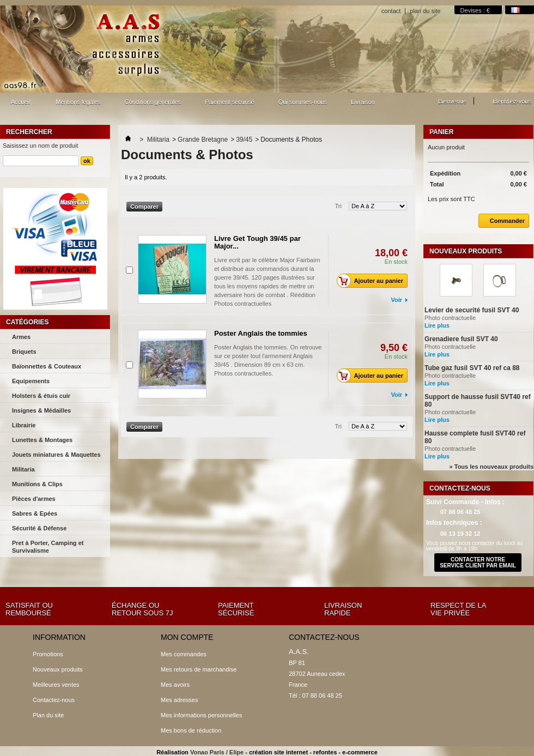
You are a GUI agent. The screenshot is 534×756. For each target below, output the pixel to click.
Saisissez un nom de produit (40, 146)
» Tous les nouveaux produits (491, 467)
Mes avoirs (175, 685)
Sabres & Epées (35, 513)
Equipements (31, 381)
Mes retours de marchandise (199, 669)
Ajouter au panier (373, 281)
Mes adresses (179, 700)
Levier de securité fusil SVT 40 (472, 310)
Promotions (48, 654)
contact (391, 11)
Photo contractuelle (463, 318)
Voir (396, 300)
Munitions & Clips (37, 484)
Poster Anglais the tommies (261, 333)
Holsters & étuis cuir (41, 396)
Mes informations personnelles (201, 715)
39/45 (244, 140)
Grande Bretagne (203, 140)
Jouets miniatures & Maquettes (56, 455)
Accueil (19, 105)
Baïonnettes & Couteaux (47, 366)
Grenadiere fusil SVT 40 (461, 339)
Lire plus (437, 325)
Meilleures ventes (56, 685)
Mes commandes (184, 654)
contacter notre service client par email (478, 563)
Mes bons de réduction (191, 730)
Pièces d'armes (34, 499)
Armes (21, 337)
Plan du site (48, 715)
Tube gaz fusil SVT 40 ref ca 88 (472, 368)
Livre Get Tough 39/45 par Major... (257, 242)
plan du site (425, 11)
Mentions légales (78, 102)
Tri (338, 206)
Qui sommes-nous (303, 102)
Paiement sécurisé (230, 102)
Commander (502, 221)
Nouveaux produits (466, 251)
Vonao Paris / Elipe (217, 752)
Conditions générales (153, 102)
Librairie (24, 425)
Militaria (23, 469)
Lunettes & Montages (42, 440)
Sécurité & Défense (39, 528)
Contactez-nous (54, 700)
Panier (441, 132)
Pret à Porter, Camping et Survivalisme (48, 547)
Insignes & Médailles (41, 410)
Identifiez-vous (512, 101)
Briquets (24, 352)
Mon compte (187, 637)
